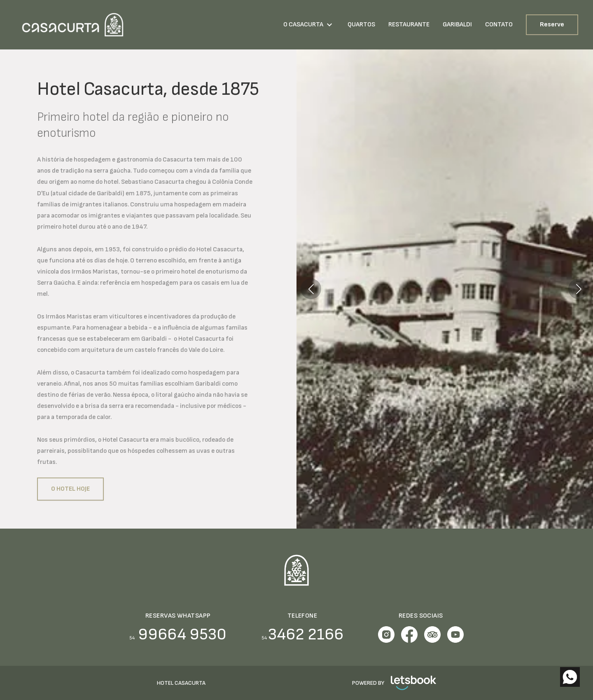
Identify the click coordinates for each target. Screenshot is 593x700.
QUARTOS (361, 25)
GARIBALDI (457, 25)
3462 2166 (302, 634)
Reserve (552, 25)
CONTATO (499, 25)
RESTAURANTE (409, 25)
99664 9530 (178, 634)
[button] (311, 289)
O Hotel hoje (70, 489)
